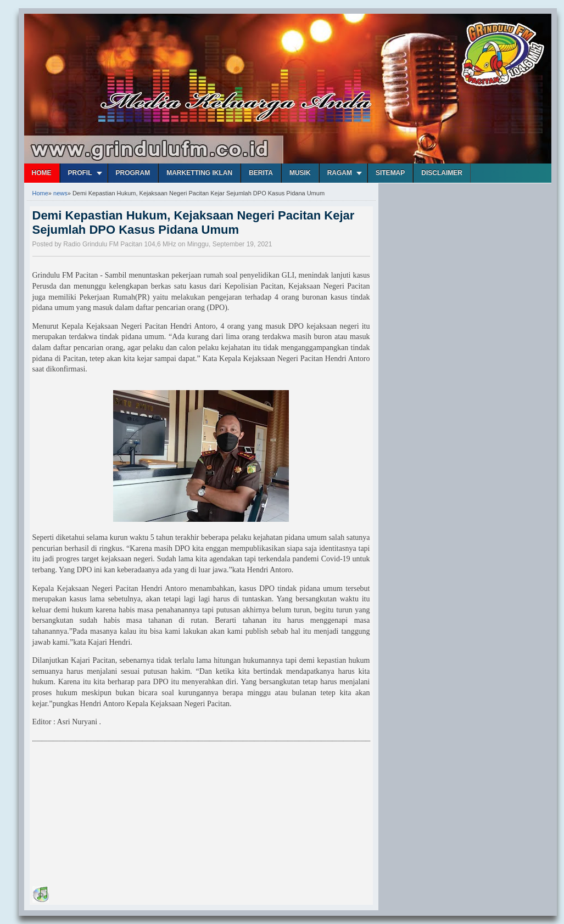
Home (42, 173)
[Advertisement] (115, 815)
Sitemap (390, 173)
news (60, 193)
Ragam (340, 173)
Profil (80, 173)
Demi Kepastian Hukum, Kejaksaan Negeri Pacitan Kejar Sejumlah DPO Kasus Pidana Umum (194, 222)
